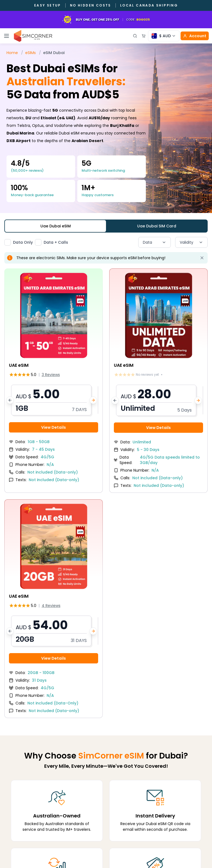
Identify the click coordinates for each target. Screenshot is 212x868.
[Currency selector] (164, 36)
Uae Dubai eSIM (56, 226)
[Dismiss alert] (202, 258)
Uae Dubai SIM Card (157, 226)
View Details (54, 427)
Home (12, 53)
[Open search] (135, 36)
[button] (54, 400)
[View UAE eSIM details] (54, 378)
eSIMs (30, 53)
